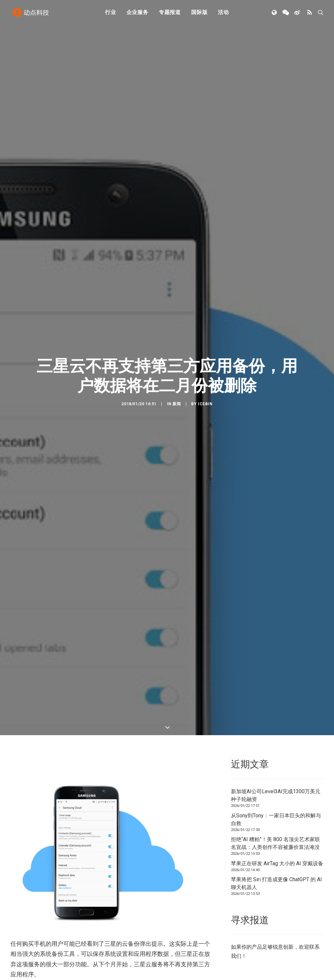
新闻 (177, 388)
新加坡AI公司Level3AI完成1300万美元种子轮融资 (276, 764)
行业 (111, 14)
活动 (223, 14)
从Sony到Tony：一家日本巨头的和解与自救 (276, 788)
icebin (205, 388)
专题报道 (170, 14)
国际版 (199, 14)
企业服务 (137, 14)
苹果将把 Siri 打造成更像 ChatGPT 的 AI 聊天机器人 (276, 852)
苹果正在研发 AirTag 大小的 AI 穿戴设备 (277, 832)
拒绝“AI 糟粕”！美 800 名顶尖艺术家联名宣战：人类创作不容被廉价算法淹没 (275, 812)
